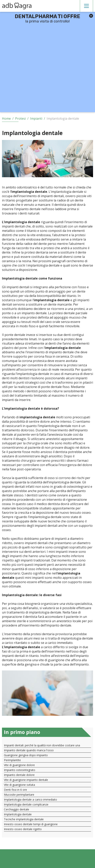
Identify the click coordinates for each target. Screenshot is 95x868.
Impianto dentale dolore (19, 775)
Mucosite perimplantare (19, 795)
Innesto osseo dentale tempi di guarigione (31, 824)
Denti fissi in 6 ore (15, 790)
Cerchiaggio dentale (17, 809)
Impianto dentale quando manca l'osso (29, 750)
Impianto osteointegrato (20, 770)
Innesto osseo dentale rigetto (23, 829)
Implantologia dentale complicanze (26, 804)
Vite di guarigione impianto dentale (26, 780)
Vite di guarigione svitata (19, 785)
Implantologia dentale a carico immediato (30, 799)
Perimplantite (12, 760)
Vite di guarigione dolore (19, 765)
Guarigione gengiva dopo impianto (26, 755)
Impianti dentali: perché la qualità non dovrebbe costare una (42, 745)
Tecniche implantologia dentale (24, 819)
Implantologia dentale (18, 814)
